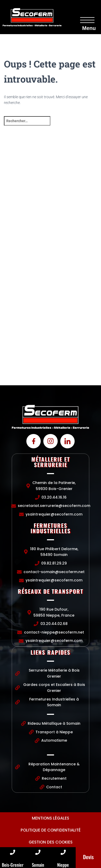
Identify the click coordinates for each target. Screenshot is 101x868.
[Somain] (38, 852)
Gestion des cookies (51, 842)
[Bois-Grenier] (13, 852)
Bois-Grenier (13, 865)
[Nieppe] (63, 852)
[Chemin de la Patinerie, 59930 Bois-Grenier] (50, 190)
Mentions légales (50, 818)
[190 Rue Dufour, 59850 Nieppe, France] (50, 346)
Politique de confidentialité (51, 830)
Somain (38, 865)
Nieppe (63, 865)
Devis (88, 857)
